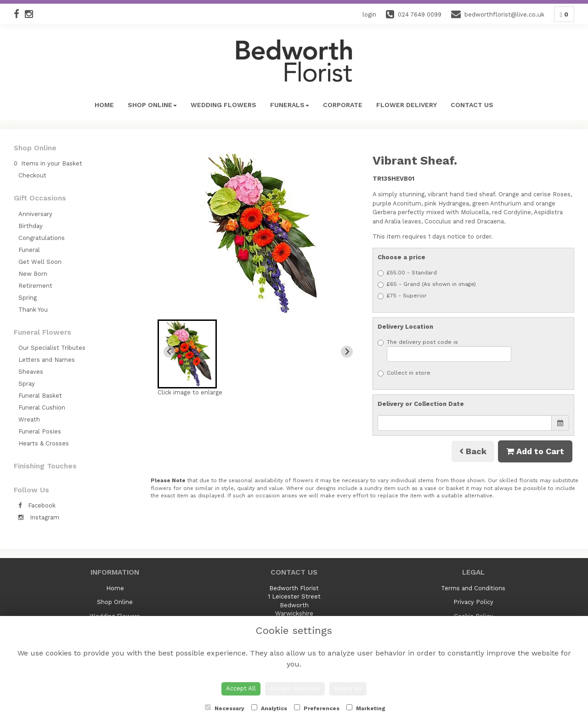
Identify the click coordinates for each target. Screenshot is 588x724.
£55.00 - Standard (407, 273)
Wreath (29, 419)
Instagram (39, 517)
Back (473, 451)
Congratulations (42, 238)
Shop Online (152, 105)
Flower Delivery (407, 105)
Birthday (31, 226)
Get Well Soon (40, 262)
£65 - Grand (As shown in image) (427, 284)
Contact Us (472, 105)
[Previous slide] (170, 352)
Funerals (290, 105)
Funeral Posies (40, 431)
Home (104, 105)
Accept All (241, 688)
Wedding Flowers (223, 105)
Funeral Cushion (42, 408)
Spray (27, 384)
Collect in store (404, 373)
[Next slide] (347, 352)
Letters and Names (47, 360)
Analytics (269, 708)
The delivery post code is (444, 350)
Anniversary (35, 214)
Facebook (37, 505)
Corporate (343, 105)
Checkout (32, 175)
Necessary (225, 708)
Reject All (348, 688)
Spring (28, 298)
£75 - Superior (402, 296)
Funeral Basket (40, 396)
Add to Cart (535, 451)
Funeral (29, 250)
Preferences (317, 708)
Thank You (33, 310)
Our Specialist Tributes (52, 348)
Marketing (366, 708)
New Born (33, 274)
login (369, 14)
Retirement (35, 286)
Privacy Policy (473, 602)
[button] (187, 354)
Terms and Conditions (473, 588)
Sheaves (31, 372)
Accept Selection (295, 688)
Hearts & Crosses (44, 443)
